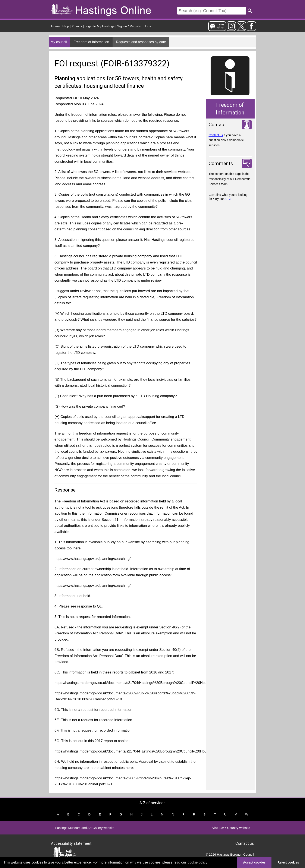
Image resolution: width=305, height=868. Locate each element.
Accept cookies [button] (254, 862)
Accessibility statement (71, 843)
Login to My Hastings (100, 26)
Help (66, 26)
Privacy (77, 26)
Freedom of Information (91, 42)
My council (59, 42)
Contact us (216, 135)
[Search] (212, 11)
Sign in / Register (129, 26)
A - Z (228, 199)
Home (56, 26)
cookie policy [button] (198, 862)
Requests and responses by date (141, 42)
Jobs (148, 26)
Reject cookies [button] (288, 862)
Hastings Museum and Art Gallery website (85, 828)
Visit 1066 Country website (231, 828)
